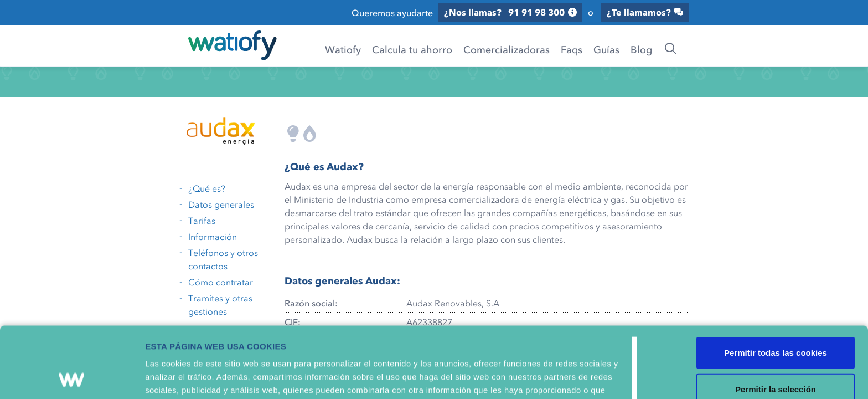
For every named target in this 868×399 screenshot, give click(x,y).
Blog (641, 49)
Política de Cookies (493, 344)
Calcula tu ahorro (412, 49)
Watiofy (343, 49)
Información (213, 237)
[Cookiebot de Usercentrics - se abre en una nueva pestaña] (72, 380)
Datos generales (221, 204)
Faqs (572, 49)
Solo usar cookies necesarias (776, 352)
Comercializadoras (507, 49)
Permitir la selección (776, 316)
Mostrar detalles (595, 379)
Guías (606, 49)
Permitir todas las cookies (776, 279)
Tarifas (202, 221)
